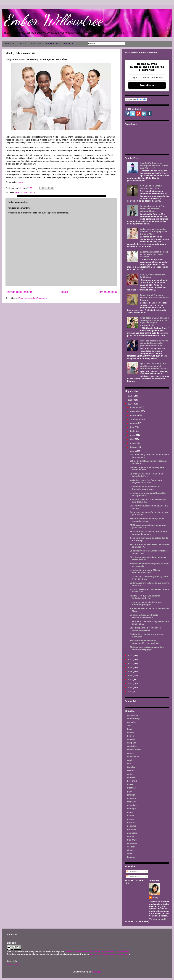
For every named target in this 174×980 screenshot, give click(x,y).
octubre (134, 415)
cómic (130, 760)
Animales (132, 722)
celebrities (132, 746)
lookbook (132, 798)
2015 (130, 683)
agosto (134, 423)
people (21, 182)
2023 (130, 656)
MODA (23, 44)
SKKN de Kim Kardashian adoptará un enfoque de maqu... (148, 533)
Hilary (155, 897)
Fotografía (132, 781)
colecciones (133, 757)
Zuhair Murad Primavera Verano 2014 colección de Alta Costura (155, 298)
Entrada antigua (107, 292)
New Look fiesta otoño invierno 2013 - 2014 (151, 187)
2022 (130, 659)
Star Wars (132, 840)
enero (133, 451)
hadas (130, 784)
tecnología (132, 843)
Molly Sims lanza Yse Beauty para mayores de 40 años (146, 481)
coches (131, 753)
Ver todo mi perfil (158, 919)
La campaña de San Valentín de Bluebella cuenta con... (145, 488)
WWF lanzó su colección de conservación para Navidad (144, 642)
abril (133, 439)
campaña (132, 743)
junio (133, 431)
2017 (130, 679)
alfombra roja (134, 719)
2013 (130, 691)
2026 (130, 396)
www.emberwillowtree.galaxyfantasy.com (109, 954)
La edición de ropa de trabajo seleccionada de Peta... (144, 616)
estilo (130, 774)
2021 (130, 664)
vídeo (130, 854)
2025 (130, 400)
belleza (18, 192)
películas (132, 826)
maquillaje (132, 805)
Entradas (132, 872)
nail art (130, 816)
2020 (130, 667)
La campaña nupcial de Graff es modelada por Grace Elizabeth (154, 254)
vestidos (131, 847)
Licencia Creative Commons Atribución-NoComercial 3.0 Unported (97, 952)
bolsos (130, 736)
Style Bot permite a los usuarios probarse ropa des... (145, 629)
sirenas (131, 836)
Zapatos (131, 857)
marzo (134, 443)
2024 (130, 404)
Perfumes (132, 830)
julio (133, 427)
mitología (132, 809)
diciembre (135, 407)
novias (130, 819)
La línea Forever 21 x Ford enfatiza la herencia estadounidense (153, 209)
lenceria (131, 795)
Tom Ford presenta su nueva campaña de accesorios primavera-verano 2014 (154, 343)
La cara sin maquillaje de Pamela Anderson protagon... (146, 603)
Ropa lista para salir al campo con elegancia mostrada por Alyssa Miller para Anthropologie (154, 322)
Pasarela (131, 822)
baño (130, 729)
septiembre (136, 419)
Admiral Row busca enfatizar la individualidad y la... (145, 597)
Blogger (97, 972)
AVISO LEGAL (14, 965)
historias (131, 788)
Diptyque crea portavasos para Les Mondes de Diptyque (147, 648)
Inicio (65, 292)
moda (33, 192)
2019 (130, 671)
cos (129, 764)
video (130, 850)
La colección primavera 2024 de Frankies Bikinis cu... (145, 571)
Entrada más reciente (19, 292)
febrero (134, 447)
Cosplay (131, 767)
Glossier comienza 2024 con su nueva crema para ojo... (148, 558)
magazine (132, 802)
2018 (130, 675)
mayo (133, 435)
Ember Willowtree (53, 20)
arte (129, 726)
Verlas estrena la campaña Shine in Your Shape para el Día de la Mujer (153, 232)
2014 (130, 687)
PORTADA (10, 44)
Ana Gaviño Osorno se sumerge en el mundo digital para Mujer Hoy (154, 165)
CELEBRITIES (52, 44)
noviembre (136, 411)
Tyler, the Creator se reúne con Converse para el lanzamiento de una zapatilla (154, 366)
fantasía (131, 777)
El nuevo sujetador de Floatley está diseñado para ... (147, 469)
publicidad (132, 833)
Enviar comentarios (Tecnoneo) (32, 298)
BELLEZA (69, 44)
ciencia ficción (134, 750)
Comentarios (134, 876)
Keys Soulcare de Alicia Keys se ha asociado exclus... (147, 520)
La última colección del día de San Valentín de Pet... (146, 475)
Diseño (26, 192)
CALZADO (36, 44)
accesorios (132, 715)
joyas (130, 791)
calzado (131, 739)
